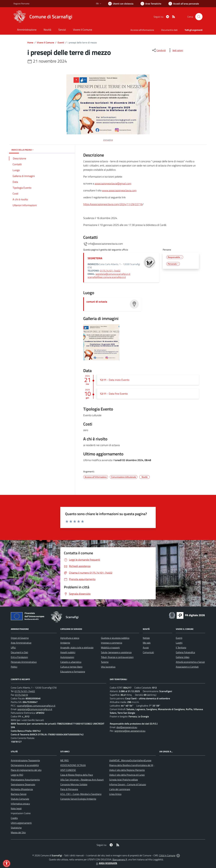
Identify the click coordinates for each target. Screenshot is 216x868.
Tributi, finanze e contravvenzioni (117, 657)
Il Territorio (181, 648)
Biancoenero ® (120, 859)
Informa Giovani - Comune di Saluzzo (128, 784)
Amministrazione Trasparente (25, 760)
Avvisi (146, 648)
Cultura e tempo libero (71, 667)
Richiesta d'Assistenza (22, 789)
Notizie (146, 638)
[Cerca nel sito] (199, 17)
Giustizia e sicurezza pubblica (115, 638)
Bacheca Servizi (19, 794)
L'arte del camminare (120, 789)
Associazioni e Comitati (187, 667)
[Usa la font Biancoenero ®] (121, 4)
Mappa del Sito (18, 832)
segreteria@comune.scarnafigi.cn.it (113, 274)
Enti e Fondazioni (19, 657)
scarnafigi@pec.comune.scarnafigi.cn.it (107, 277)
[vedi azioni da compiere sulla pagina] (175, 50)
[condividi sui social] (159, 50)
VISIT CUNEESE (68, 770)
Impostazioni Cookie (21, 813)
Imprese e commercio (112, 643)
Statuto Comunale (20, 799)
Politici (14, 667)
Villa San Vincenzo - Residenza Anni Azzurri (82, 780)
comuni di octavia (97, 302)
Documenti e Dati (19, 652)
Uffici (13, 648)
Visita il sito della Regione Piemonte (127, 770)
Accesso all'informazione (142, 30)
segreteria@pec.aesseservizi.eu (130, 731)
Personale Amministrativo (24, 662)
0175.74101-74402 (110, 271)
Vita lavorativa (108, 667)
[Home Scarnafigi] (43, 17)
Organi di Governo (20, 638)
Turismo (105, 662)
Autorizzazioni (67, 657)
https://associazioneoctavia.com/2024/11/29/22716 (113, 204)
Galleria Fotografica (185, 652)
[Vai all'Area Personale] (184, 4)
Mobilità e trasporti (110, 648)
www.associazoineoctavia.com (119, 190)
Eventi (61, 42)
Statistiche (16, 828)
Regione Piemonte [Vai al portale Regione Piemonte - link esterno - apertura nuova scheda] (21, 4)
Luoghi (179, 643)
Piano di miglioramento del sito (26, 770)
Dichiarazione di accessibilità (25, 765)
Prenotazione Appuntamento (25, 780)
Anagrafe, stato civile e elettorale (77, 648)
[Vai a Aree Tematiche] (151, 4)
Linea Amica (115, 794)
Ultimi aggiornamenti (21, 823)
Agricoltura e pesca (70, 638)
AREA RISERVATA (106, 863)
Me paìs (147, 643)
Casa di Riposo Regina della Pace (77, 775)
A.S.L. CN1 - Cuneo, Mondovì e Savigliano (81, 794)
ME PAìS (64, 760)
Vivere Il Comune (45, 42)
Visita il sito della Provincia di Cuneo (127, 775)
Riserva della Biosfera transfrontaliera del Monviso (134, 765)
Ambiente (65, 643)
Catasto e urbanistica (71, 662)
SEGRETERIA (95, 258)
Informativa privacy (20, 804)
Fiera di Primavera (69, 789)
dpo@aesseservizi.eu (127, 727)
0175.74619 (21, 695)
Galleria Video (183, 657)
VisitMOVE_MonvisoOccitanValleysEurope (130, 760)
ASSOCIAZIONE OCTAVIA (73, 765)
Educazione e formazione (73, 672)
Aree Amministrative (21, 643)
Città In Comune (167, 855)
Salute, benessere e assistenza (116, 652)
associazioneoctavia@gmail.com (113, 183)
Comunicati (148, 652)
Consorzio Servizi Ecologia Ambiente (78, 799)
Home (30, 42)
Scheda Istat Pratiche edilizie (124, 780)
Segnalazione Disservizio (23, 784)
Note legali (16, 808)
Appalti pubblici (68, 652)
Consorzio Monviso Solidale (74, 784)
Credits (14, 818)
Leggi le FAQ (17, 775)
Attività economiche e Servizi (190, 662)
